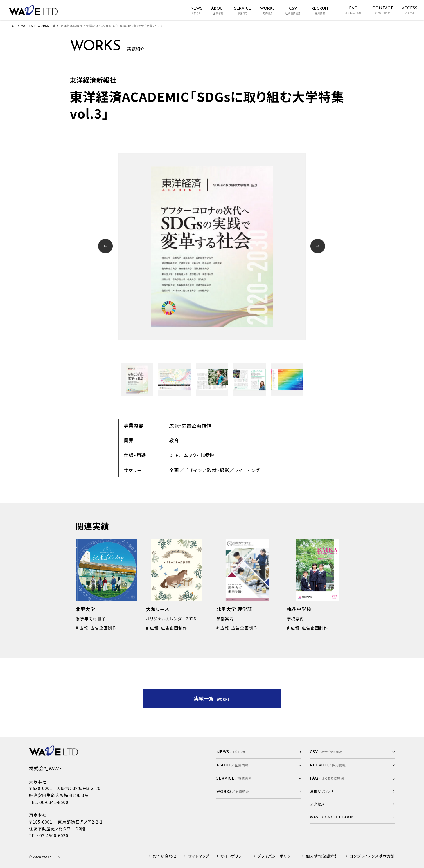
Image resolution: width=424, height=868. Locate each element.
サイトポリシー (233, 856)
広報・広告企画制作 (190, 425)
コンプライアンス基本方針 (372, 856)
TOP (13, 26)
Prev (106, 247)
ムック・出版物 (199, 455)
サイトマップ (198, 856)
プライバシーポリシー (276, 856)
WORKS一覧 (47, 26)
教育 (174, 440)
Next (318, 247)
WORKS (27, 26)
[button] (259, 765)
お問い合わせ (165, 856)
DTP (174, 455)
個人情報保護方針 (322, 856)
